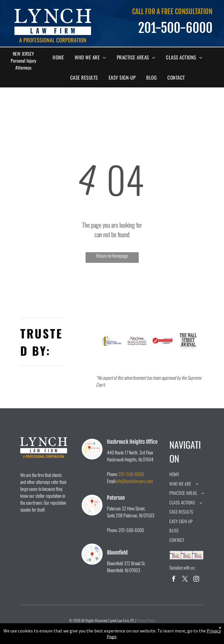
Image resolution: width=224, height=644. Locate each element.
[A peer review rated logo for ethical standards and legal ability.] (162, 341)
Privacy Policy (146, 620)
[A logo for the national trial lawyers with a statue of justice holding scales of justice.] (112, 341)
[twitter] (185, 580)
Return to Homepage (112, 256)
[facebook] (174, 580)
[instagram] (196, 580)
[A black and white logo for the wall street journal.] (188, 341)
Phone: (112, 474)
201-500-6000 (131, 474)
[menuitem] (60, 57)
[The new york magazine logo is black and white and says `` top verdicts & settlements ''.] (137, 341)
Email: (111, 481)
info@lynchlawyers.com (134, 481)
